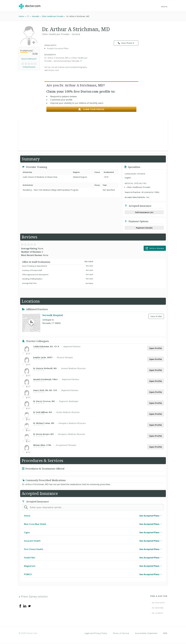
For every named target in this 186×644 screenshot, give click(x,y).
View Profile (156, 316)
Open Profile (156, 348)
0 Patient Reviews (29, 67)
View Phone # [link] (126, 43)
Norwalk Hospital (53, 315)
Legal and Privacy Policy (96, 633)
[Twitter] (29, 606)
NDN (165, 633)
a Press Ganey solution (33, 596)
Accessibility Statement (146, 633)
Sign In (164, 7)
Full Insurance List (144, 212)
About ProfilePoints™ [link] (29, 59)
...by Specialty (157, 608)
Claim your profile (91, 109)
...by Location (157, 613)
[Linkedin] (25, 606)
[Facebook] (20, 606)
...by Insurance (158, 602)
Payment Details (144, 228)
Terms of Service (121, 633)
